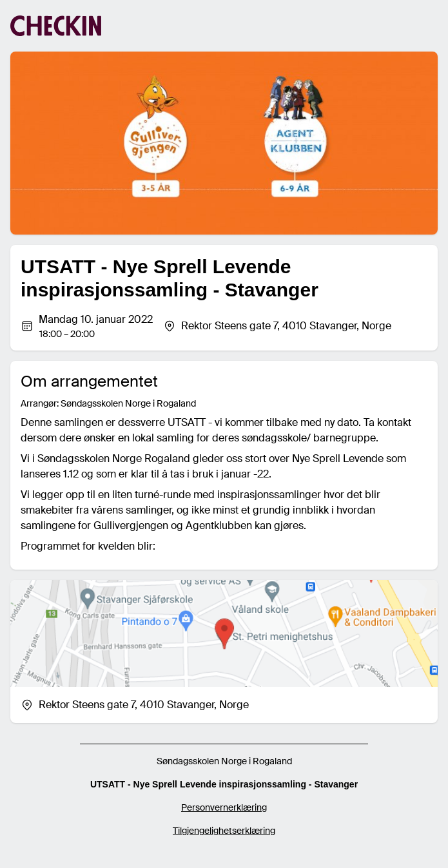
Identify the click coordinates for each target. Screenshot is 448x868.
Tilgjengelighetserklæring (224, 831)
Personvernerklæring (224, 807)
